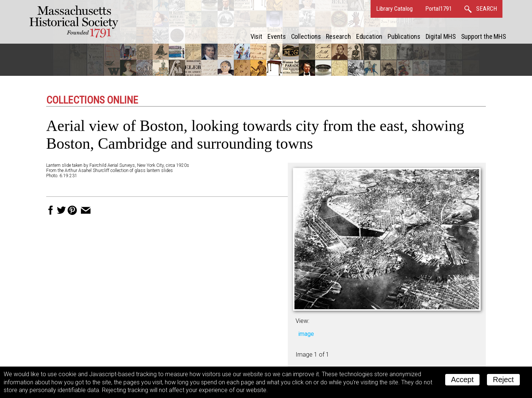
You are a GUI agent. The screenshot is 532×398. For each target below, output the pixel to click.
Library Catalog (394, 9)
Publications (404, 36)
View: (302, 321)
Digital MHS (441, 36)
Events (277, 36)
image (306, 334)
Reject (503, 380)
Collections (306, 36)
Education (369, 36)
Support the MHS (484, 36)
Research (338, 36)
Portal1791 (439, 9)
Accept (462, 380)
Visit (257, 36)
